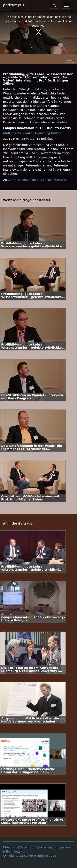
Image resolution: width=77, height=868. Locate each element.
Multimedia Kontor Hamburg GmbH (32, 133)
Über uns (10, 848)
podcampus (14, 5)
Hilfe (6, 852)
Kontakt (18, 852)
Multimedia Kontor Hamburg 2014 (31, 856)
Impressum (63, 848)
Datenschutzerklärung (36, 848)
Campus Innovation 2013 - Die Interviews (38, 180)
